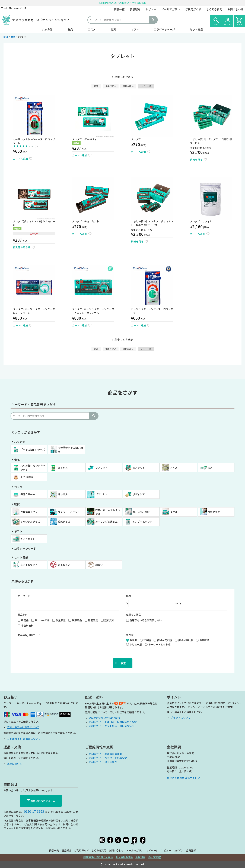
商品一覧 (119, 9)
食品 (70, 29)
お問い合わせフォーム (41, 801)
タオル (174, 512)
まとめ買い (64, 565)
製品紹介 (135, 9)
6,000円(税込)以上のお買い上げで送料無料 (123, 3)
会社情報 (153, 857)
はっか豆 (63, 468)
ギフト (135, 29)
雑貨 (113, 29)
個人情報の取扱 (124, 857)
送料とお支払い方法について (23, 727)
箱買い (99, 565)
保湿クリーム (28, 494)
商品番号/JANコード (29, 635)
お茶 (210, 468)
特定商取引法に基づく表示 (98, 857)
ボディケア (139, 494)
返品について (15, 764)
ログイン (179, 850)
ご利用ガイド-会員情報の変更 (105, 754)
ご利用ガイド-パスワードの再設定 (108, 758)
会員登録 (191, 850)
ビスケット (139, 468)
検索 (153, 20)
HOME (6, 37)
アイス (174, 468)
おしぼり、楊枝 (141, 512)
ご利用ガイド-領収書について (24, 739)
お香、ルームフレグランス (108, 512)
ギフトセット (28, 539)
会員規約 (140, 857)
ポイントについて (180, 718)
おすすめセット (29, 565)
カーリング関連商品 (106, 522)
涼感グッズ (64, 522)
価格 (129, 596)
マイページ (152, 850)
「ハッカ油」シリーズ (33, 450)
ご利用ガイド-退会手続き (103, 762)
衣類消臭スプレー (30, 512)
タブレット (101, 468)
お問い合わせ (235, 9)
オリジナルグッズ (30, 522)
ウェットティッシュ (69, 512)
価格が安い (111, 86)
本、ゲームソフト (142, 522)
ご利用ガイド (193, 9)
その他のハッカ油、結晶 (70, 450)
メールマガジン (171, 9)
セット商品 (196, 29)
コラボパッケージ (164, 29)
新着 (96, 86)
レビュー (151, 9)
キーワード (24, 596)
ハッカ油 (47, 29)
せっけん (63, 494)
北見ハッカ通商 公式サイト (182, 778)
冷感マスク (214, 512)
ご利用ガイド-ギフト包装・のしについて (112, 726)
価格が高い (128, 86)
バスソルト (101, 494)
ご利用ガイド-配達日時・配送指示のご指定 (113, 722)
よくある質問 (214, 9)
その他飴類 (27, 477)
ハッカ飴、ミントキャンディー (33, 467)
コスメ (92, 29)
